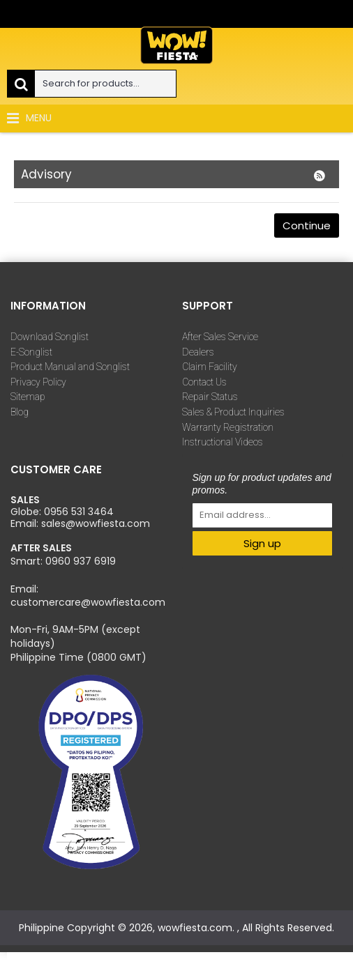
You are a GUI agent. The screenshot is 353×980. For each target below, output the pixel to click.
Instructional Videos (223, 442)
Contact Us (204, 382)
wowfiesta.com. (197, 928)
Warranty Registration (228, 427)
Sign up (262, 543)
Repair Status (210, 397)
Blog (20, 412)
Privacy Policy (38, 382)
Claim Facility (210, 367)
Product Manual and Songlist (70, 367)
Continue (307, 225)
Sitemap (28, 397)
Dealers (198, 352)
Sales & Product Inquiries (233, 412)
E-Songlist (31, 352)
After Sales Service (220, 337)
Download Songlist (50, 337)
